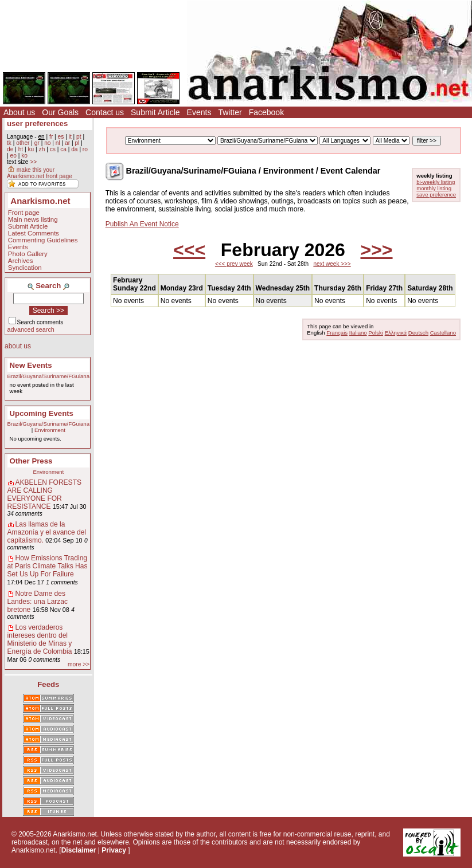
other (23, 143)
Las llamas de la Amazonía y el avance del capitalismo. (47, 532)
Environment (50, 430)
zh (42, 149)
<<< (189, 250)
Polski (376, 333)
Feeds (48, 684)
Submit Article (155, 112)
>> (33, 162)
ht (21, 149)
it (70, 137)
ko (24, 156)
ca (63, 149)
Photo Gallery (28, 254)
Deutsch (418, 333)
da (74, 149)
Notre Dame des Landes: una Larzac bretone (38, 602)
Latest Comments (34, 233)
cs (53, 149)
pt (79, 137)
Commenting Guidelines (43, 240)
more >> (79, 664)
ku (31, 149)
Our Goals (60, 112)
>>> (376, 250)
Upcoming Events (42, 413)
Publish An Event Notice (142, 224)
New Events (31, 365)
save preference (436, 195)
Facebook (266, 112)
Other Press (31, 461)
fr (51, 137)
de (10, 149)
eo (13, 156)
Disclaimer (79, 850)
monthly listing (434, 188)
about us (18, 346)
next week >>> (332, 264)
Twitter (230, 112)
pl (77, 143)
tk (9, 143)
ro (85, 149)
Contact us (105, 112)
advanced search (31, 329)
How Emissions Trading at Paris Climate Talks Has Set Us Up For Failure (48, 566)
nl (58, 143)
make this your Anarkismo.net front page (40, 173)
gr (37, 143)
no (47, 143)
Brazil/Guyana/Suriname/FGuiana (48, 376)
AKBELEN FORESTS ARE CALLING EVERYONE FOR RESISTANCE (44, 494)
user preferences (37, 123)
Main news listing (33, 219)
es (61, 137)
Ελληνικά (396, 333)
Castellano (443, 333)
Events (199, 112)
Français (337, 333)
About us (19, 112)
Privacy (114, 850)
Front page (24, 213)
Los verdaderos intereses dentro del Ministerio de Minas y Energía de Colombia (40, 639)
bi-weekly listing (436, 182)
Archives (21, 261)
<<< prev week (234, 264)
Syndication (25, 268)
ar (67, 143)
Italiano (358, 333)
